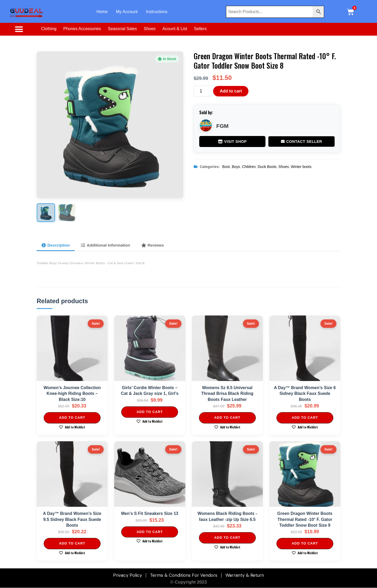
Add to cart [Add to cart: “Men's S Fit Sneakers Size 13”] (150, 532)
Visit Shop (232, 141)
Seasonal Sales (122, 29)
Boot (226, 167)
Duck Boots (267, 167)
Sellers (200, 29)
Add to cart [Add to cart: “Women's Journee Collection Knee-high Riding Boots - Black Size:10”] (72, 418)
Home (102, 12)
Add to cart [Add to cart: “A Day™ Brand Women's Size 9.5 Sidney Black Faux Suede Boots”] (72, 544)
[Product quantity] (203, 91)
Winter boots (301, 167)
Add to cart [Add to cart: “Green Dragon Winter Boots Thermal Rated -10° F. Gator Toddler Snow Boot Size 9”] (305, 544)
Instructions (157, 12)
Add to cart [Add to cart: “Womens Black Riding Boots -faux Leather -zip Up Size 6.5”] (227, 538)
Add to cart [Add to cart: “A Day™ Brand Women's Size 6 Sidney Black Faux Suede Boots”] (305, 418)
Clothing (49, 29)
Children (249, 167)
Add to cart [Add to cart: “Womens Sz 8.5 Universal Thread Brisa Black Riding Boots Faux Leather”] (227, 418)
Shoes (150, 29)
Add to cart (231, 91)
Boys (236, 167)
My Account (127, 12)
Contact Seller (302, 141)
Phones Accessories (82, 29)
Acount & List (175, 29)
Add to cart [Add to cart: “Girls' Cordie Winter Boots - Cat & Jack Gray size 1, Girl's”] (150, 412)
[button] (19, 29)
